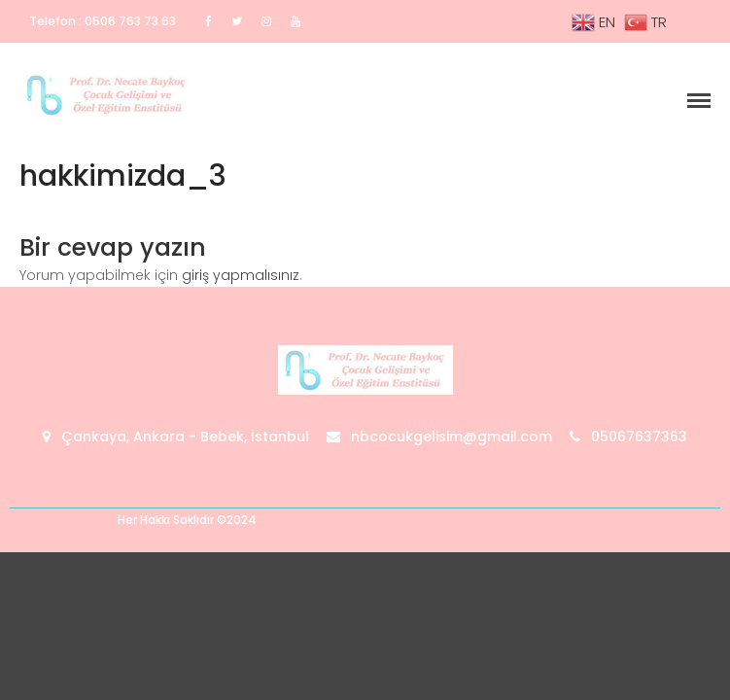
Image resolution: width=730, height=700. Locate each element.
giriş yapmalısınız (241, 275)
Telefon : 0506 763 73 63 (103, 21)
